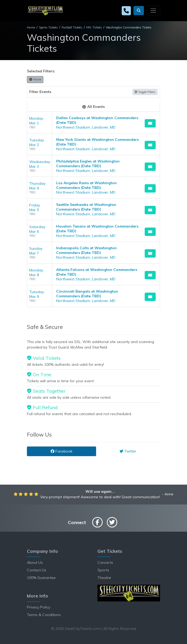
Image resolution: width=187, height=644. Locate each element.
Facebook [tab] (62, 451)
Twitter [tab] (128, 451)
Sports (103, 570)
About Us (35, 562)
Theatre (104, 578)
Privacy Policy (39, 607)
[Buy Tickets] (150, 123)
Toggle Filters (145, 92)
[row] (93, 123)
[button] (139, 11)
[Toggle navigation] (153, 10)
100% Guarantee (41, 578)
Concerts (105, 562)
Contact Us (37, 570)
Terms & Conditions (44, 615)
